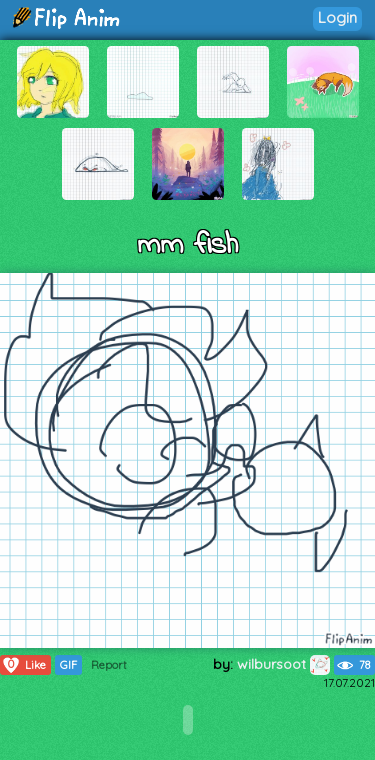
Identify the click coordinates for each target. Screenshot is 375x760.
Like (23, 665)
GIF (68, 665)
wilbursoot (283, 664)
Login (337, 17)
